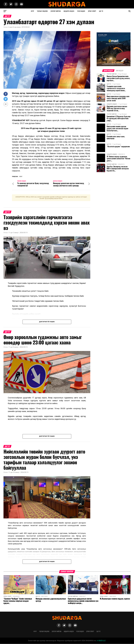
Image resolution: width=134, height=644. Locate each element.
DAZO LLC (101, 641)
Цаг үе (101, 11)
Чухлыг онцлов (42, 11)
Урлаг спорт (92, 11)
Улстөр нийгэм (56, 11)
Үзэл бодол (81, 11)
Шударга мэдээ (69, 11)
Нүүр (32, 11)
